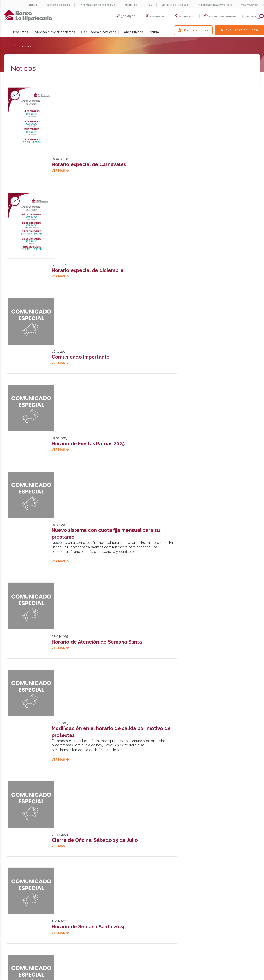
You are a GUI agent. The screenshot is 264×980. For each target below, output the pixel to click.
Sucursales (184, 16)
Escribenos (155, 16)
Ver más (59, 100)
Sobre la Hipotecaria (67, 858)
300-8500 (126, 16)
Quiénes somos (59, 5)
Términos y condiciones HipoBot (157, 895)
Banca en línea (193, 30)
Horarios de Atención (220, 16)
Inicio (33, 5)
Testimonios (157, 858)
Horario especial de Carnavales (90, 93)
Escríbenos (234, 820)
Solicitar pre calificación (209, 99)
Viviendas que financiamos (55, 32)
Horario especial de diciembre (89, 175)
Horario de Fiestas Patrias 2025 (89, 322)
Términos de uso (147, 882)
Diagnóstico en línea (83, 895)
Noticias (131, 5)
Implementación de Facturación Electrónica (105, 713)
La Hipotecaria (28, 15)
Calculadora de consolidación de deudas (96, 888)
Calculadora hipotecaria (99, 32)
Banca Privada (133, 32)
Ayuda (154, 32)
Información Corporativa (19, 888)
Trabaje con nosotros (196, 858)
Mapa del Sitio (156, 975)
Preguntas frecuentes (18, 908)
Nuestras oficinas (168, 820)
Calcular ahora (199, 147)
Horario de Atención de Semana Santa (98, 453)
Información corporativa (97, 5)
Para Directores (187, 975)
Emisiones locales (175, 5)
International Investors (215, 5)
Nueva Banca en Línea (239, 30)
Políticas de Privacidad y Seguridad (159, 888)
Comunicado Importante (82, 257)
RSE (149, 5)
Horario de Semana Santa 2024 (89, 648)
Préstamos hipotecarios (85, 901)
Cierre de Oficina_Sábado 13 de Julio (96, 583)
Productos (21, 32)
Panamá (253, 5)
